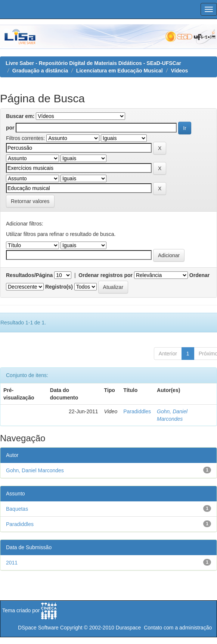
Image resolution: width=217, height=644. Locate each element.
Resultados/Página (29, 275)
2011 (12, 563)
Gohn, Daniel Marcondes (35, 470)
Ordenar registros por (106, 275)
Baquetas (17, 509)
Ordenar (199, 275)
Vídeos (179, 71)
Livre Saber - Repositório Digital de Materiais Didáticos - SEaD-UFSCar (93, 63)
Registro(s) (59, 287)
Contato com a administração (178, 628)
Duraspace (128, 628)
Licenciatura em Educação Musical (120, 71)
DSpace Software (38, 628)
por (10, 128)
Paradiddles (137, 411)
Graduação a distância (40, 71)
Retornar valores (30, 201)
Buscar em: (20, 116)
